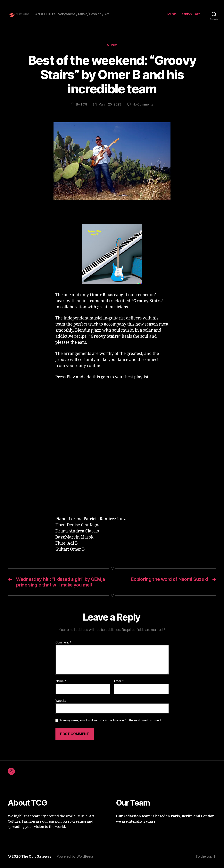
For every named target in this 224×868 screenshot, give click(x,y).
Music (172, 14)
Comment (64, 643)
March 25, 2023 (110, 105)
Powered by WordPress (75, 857)
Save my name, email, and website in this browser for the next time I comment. (111, 721)
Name (61, 682)
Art (197, 14)
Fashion (186, 14)
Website (61, 701)
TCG (84, 105)
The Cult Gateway (37, 857)
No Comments (143, 105)
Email (119, 682)
